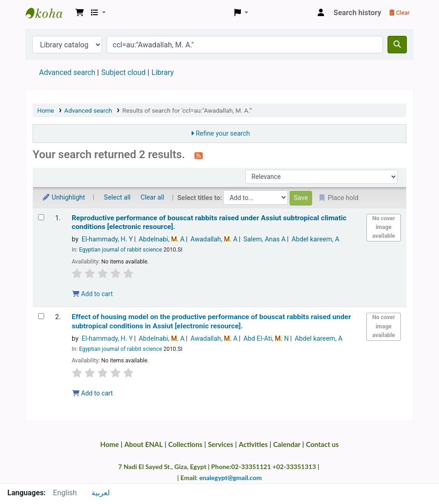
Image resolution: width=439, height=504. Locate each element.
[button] (80, 13)
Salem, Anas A (264, 239)
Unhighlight (63, 198)
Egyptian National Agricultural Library (49, 13)
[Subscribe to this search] (199, 155)
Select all (117, 198)
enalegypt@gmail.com (230, 478)
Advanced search (67, 72)
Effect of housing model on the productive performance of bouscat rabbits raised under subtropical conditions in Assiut (211, 321)
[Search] (397, 45)
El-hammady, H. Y (107, 239)
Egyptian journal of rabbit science (120, 250)
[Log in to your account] (321, 13)
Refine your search (223, 134)
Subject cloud (123, 72)
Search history (358, 13)
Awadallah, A (214, 239)
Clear (399, 13)
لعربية (101, 493)
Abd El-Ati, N (266, 339)
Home (46, 110)
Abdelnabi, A (162, 239)
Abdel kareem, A (315, 239)
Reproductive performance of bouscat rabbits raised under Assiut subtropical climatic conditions (209, 222)
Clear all (153, 198)
